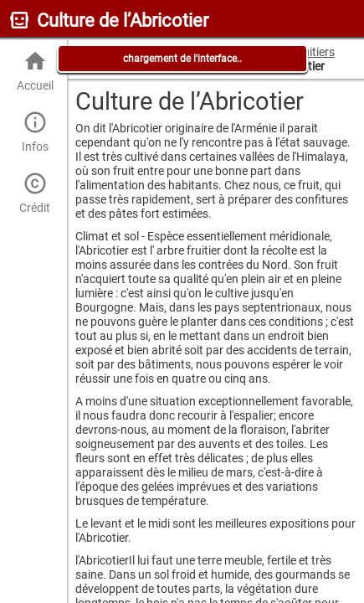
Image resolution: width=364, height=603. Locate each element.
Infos (35, 132)
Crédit (35, 193)
